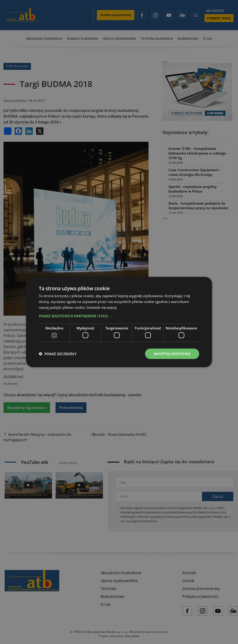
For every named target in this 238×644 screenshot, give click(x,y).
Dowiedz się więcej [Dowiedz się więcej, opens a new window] (102, 307)
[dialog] (119, 322)
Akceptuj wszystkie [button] (172, 354)
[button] (119, 316)
